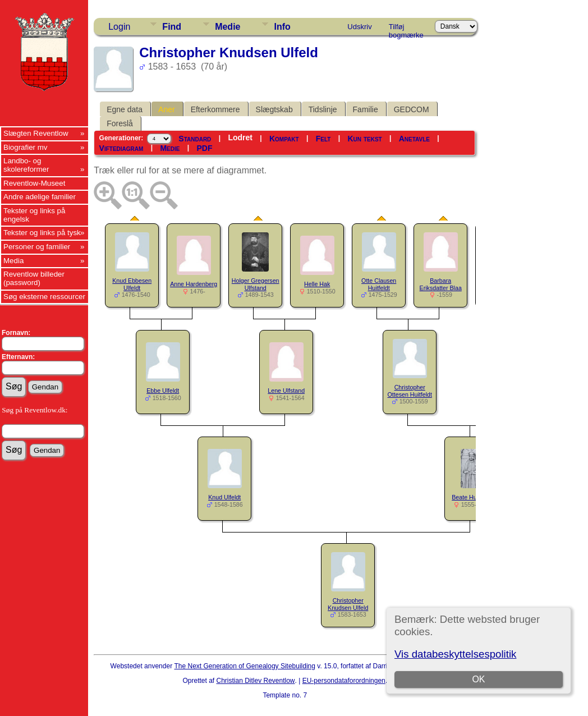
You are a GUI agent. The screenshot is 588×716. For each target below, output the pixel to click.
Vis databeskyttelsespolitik (455, 654)
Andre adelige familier (40, 197)
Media (13, 261)
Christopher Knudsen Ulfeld (348, 604)
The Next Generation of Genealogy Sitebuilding (245, 666)
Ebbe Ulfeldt (163, 391)
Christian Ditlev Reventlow (255, 681)
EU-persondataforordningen (344, 681)
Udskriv (359, 27)
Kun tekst (364, 139)
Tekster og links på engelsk (34, 215)
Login (119, 27)
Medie (228, 27)
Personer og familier (37, 247)
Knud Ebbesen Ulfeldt (132, 284)
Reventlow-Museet (34, 183)
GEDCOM (412, 109)
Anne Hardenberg (194, 284)
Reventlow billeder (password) (34, 278)
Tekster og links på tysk (42, 233)
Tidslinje (323, 109)
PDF (204, 148)
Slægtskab (274, 109)
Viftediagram (121, 148)
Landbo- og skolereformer (26, 165)
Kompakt (284, 139)
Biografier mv (26, 147)
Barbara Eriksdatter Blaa (441, 284)
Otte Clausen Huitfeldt (379, 284)
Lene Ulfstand (286, 391)
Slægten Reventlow (36, 133)
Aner (167, 109)
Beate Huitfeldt (471, 497)
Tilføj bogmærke (406, 29)
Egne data (125, 109)
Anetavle (414, 139)
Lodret (240, 137)
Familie (366, 109)
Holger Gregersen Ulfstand (256, 284)
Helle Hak (317, 284)
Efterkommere (215, 109)
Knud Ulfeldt (224, 497)
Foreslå (120, 123)
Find (172, 27)
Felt (323, 139)
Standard (195, 139)
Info (282, 27)
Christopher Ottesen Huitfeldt (410, 391)
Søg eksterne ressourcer (44, 297)
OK (478, 679)
